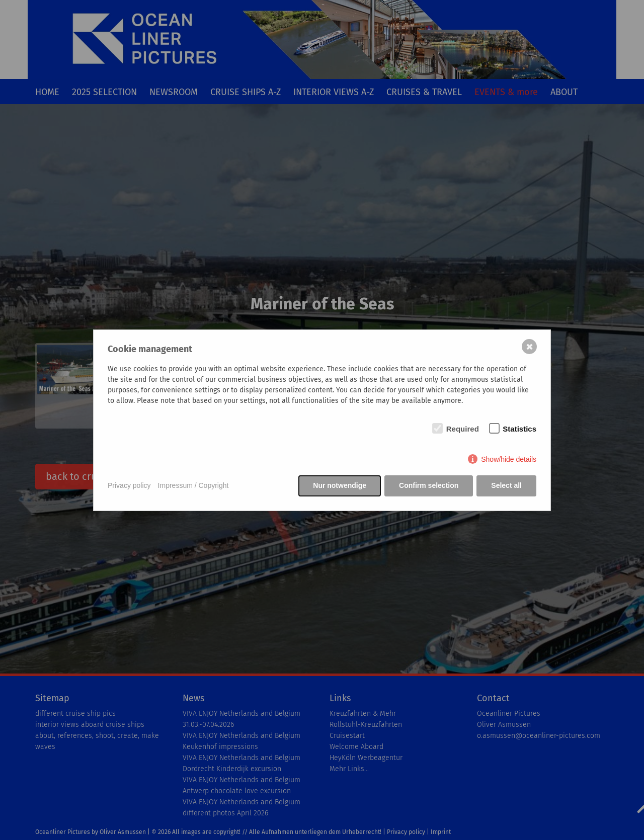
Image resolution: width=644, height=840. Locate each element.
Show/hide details (509, 459)
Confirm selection (429, 485)
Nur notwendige (340, 485)
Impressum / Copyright (193, 485)
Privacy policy (129, 485)
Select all (506, 485)
